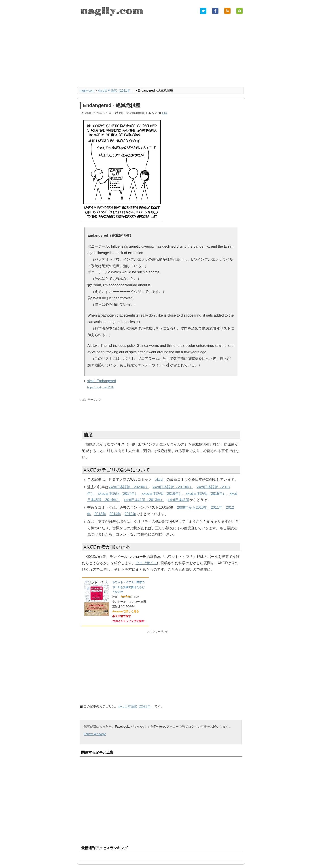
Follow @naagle (95, 734)
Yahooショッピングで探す (128, 621)
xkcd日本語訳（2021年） (116, 90)
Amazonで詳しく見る (126, 611)
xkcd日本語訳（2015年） (206, 494)
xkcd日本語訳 (179, 500)
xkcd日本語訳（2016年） (162, 494)
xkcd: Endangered (102, 381)
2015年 (130, 514)
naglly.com (87, 90)
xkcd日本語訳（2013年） (144, 500)
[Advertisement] (161, 52)
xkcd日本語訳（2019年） (173, 487)
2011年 (217, 507)
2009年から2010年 (192, 507)
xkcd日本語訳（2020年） (129, 487)
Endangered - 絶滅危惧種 (112, 105)
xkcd (159, 479)
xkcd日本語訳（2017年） (118, 494)
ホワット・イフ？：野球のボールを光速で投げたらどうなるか (128, 587)
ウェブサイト (146, 563)
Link (165, 113)
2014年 (115, 514)
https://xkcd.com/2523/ (101, 388)
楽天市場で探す (122, 616)
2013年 (100, 514)
